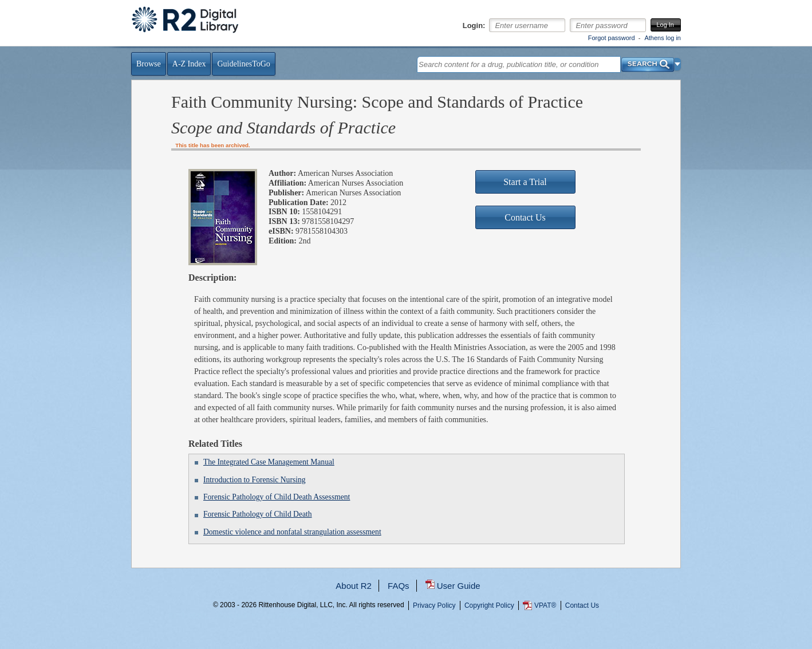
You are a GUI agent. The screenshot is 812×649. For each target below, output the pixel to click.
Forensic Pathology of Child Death (258, 514)
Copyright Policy (489, 605)
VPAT (545, 605)
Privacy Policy (434, 605)
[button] (678, 64)
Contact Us (582, 605)
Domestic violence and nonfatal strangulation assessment (292, 532)
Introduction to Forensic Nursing (255, 480)
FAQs (399, 586)
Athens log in (663, 38)
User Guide (459, 586)
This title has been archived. (213, 145)
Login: (474, 26)
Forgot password (612, 38)
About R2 (354, 586)
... (406, 646)
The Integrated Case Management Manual (269, 462)
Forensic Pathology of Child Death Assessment (277, 497)
